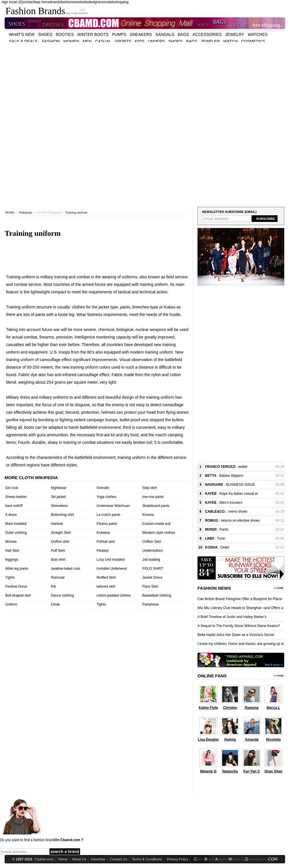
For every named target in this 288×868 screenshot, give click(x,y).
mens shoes (238, 512)
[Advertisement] (75, 82)
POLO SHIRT (153, 569)
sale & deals (23, 41)
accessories (207, 34)
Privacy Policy (178, 859)
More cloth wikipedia (31, 478)
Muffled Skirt (106, 578)
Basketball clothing (157, 595)
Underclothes (153, 551)
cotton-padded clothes (114, 595)
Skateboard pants (156, 506)
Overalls (103, 488)
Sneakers (141, 34)
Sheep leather (16, 497)
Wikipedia (26, 212)
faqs (37, 2)
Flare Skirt (150, 586)
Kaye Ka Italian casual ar (239, 494)
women (71, 41)
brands (55, 2)
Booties (65, 34)
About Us (79, 859)
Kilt (53, 586)
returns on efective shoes (240, 521)
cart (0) (17, 2)
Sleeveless (59, 506)
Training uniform (76, 212)
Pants (224, 529)
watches (257, 34)
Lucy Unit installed (111, 560)
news (76, 2)
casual (103, 41)
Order (225, 547)
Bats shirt (58, 560)
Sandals (165, 34)
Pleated (103, 551)
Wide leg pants (17, 569)
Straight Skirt (61, 533)
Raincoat (58, 578)
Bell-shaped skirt (18, 595)
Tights (10, 578)
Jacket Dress (152, 578)
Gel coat (12, 488)
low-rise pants (153, 497)
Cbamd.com (44, 859)
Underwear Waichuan (113, 506)
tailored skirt (106, 586)
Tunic (221, 538)
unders (156, 41)
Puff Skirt (58, 551)
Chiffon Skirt (152, 542)
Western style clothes (159, 533)
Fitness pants (107, 524)
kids (140, 41)
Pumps (119, 34)
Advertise (98, 859)
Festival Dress (16, 586)
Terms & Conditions (147, 859)
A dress (11, 515)
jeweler (210, 41)
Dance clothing (62, 595)
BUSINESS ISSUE (240, 485)
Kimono (148, 515)
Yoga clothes (106, 497)
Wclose (11, 542)
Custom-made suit (156, 524)
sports (123, 41)
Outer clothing (16, 533)
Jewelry (235, 34)
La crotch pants (108, 515)
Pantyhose (151, 604)
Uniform (11, 604)
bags (183, 34)
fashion (66, 2)
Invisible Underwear (112, 569)
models (109, 2)
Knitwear (103, 533)
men (87, 41)
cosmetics (253, 41)
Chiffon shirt (60, 542)
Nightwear (59, 488)
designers (96, 2)
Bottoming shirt (62, 515)
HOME (10, 212)
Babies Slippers (231, 476)
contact (28, 2)
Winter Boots (93, 34)
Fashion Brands (35, 11)
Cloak (55, 604)
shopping (122, 2)
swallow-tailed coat (65, 569)
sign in (7, 2)
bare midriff (14, 506)
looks (84, 2)
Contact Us (118, 859)
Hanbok (57, 524)
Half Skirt (12, 551)
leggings (12, 560)
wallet (243, 467)
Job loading (151, 560)
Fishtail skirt (106, 542)
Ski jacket (58, 497)
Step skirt (149, 488)
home (46, 2)
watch (230, 41)
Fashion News (214, 588)
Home (63, 859)
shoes (45, 34)
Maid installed (16, 524)
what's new (22, 34)
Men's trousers (231, 503)
